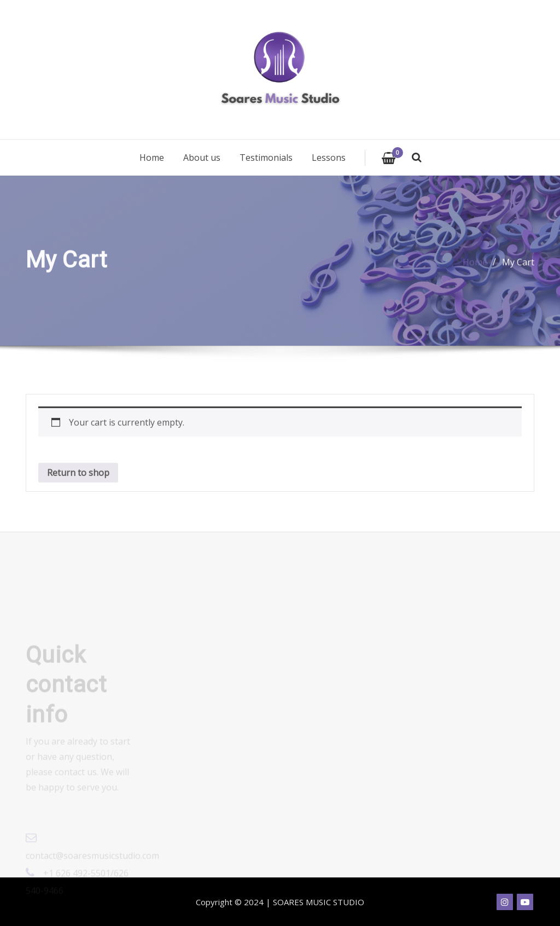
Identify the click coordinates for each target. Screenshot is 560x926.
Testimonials (266, 158)
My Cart (518, 265)
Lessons (329, 158)
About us (202, 158)
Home (152, 158)
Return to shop (78, 480)
